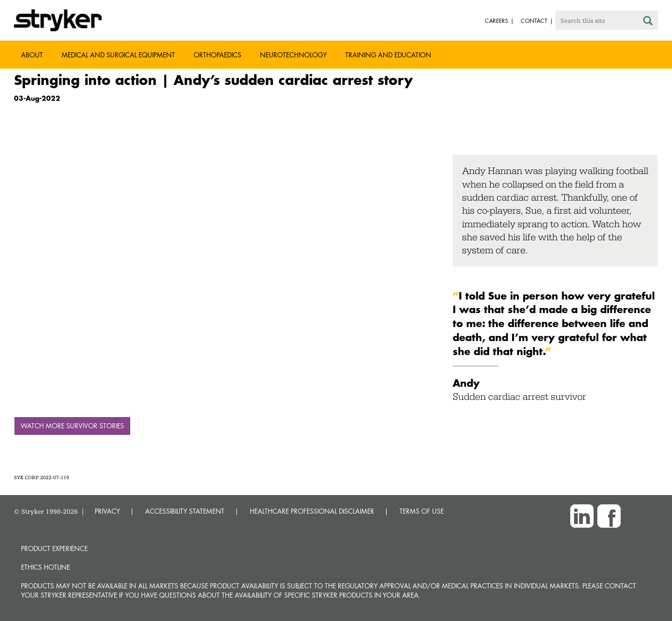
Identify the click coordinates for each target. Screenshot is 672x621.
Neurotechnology (293, 55)
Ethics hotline (45, 567)
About (32, 55)
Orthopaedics (217, 55)
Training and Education (388, 55)
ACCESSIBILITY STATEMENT (185, 511)
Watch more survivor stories (72, 426)
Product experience (54, 548)
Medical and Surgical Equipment (118, 55)
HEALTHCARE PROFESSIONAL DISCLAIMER (312, 511)
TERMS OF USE (422, 511)
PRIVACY (107, 511)
